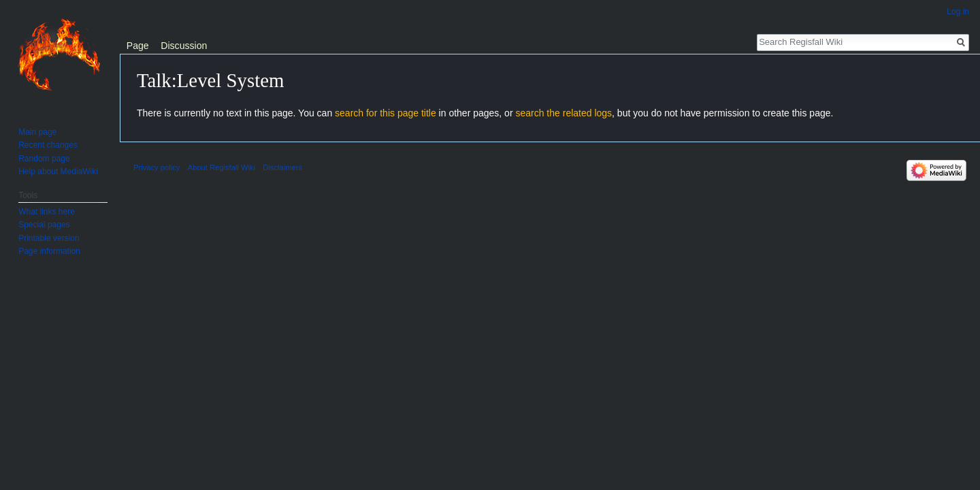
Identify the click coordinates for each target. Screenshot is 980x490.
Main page (37, 132)
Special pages (44, 225)
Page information (49, 251)
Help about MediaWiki (58, 171)
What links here (47, 212)
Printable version (49, 238)
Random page (44, 159)
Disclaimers (282, 167)
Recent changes (48, 145)
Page (138, 46)
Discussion (184, 46)
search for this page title (386, 113)
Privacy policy (157, 167)
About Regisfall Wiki (222, 167)
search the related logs (563, 113)
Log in (958, 12)
